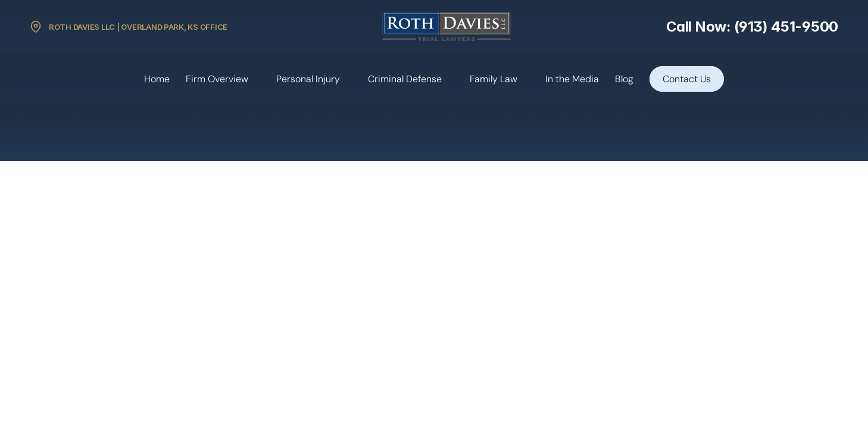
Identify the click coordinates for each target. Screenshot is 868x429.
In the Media (572, 79)
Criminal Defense (405, 79)
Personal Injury (308, 79)
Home (157, 79)
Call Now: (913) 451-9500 (752, 27)
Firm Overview (217, 79)
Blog (624, 79)
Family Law (494, 79)
